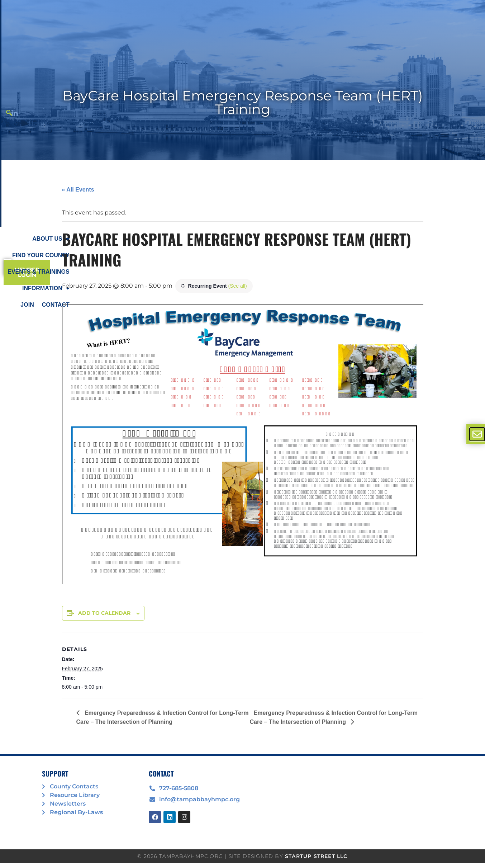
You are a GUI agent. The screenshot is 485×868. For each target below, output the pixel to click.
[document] (242, 434)
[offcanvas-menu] (477, 434)
